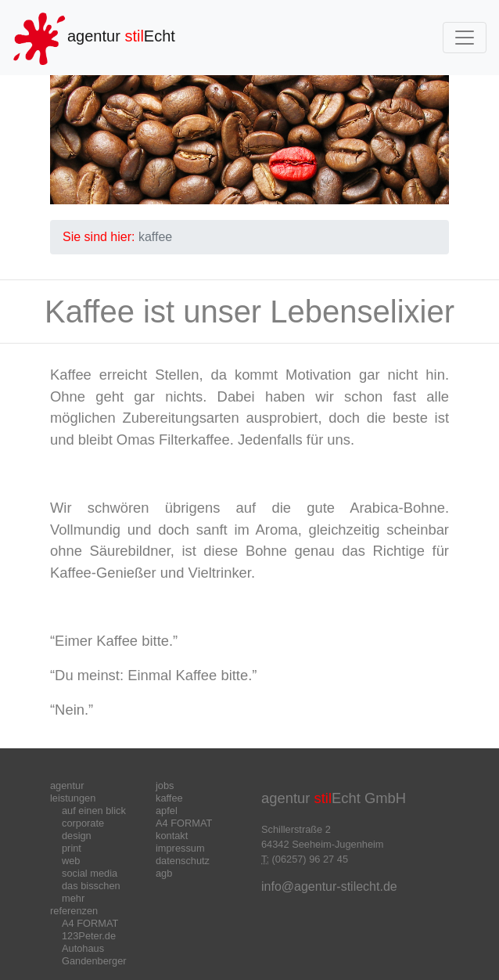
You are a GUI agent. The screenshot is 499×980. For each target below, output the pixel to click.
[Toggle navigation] (465, 38)
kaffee (169, 798)
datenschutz (183, 861)
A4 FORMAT (90, 923)
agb (164, 873)
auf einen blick (94, 811)
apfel (167, 811)
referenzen (74, 911)
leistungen (73, 798)
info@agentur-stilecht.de (329, 886)
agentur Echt (94, 38)
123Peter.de (89, 936)
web (71, 861)
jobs (165, 785)
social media (90, 873)
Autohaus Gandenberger (94, 955)
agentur (67, 785)
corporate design (83, 829)
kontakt (172, 836)
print (72, 848)
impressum (180, 848)
